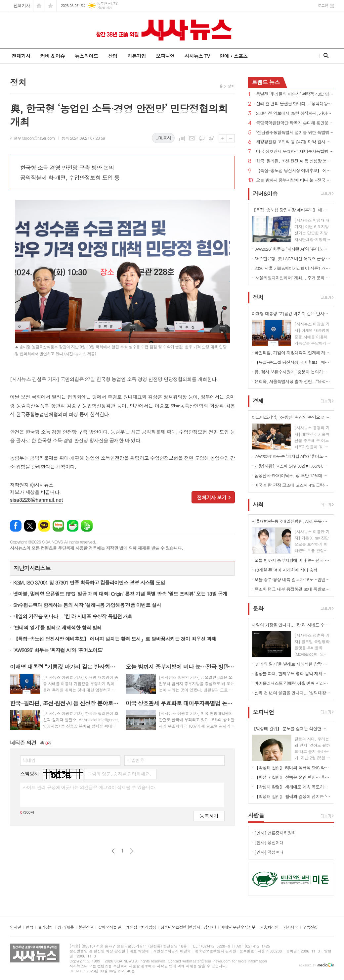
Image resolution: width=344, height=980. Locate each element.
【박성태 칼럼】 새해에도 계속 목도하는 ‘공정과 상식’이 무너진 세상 (292, 787)
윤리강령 (45, 927)
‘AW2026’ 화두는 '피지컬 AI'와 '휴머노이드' (58, 650)
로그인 (323, 5)
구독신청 (310, 927)
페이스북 (16, 526)
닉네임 (29, 760)
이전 (113, 851)
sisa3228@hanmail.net (36, 500)
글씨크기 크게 (223, 138)
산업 (112, 56)
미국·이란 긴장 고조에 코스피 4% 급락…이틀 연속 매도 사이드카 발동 (292, 485)
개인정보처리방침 (141, 927)
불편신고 (86, 927)
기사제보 (291, 927)
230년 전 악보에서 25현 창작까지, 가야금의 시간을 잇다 (295, 113)
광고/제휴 (66, 927)
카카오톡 (44, 526)
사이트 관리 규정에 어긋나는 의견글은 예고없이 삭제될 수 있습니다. (89, 787)
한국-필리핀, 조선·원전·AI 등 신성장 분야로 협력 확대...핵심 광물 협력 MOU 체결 (295, 161)
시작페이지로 (39, 6)
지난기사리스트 (32, 568)
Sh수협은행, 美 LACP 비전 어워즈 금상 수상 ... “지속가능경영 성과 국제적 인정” (292, 258)
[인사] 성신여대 (269, 842)
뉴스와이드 (86, 56)
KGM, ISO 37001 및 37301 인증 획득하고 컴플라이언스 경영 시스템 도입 (89, 582)
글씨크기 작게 (231, 138)
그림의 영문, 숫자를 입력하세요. (119, 774)
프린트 (202, 138)
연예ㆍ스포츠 (234, 56)
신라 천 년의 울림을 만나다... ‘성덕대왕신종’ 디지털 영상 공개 (295, 104)
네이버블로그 (58, 526)
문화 (258, 608)
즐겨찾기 (51, 6)
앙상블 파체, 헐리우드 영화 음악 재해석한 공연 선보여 (292, 673)
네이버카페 (73, 526)
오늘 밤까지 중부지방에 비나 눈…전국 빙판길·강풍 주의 (295, 180)
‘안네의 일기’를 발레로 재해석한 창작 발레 (57, 627)
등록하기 (209, 816)
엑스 (30, 526)
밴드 (87, 526)
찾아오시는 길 (110, 927)
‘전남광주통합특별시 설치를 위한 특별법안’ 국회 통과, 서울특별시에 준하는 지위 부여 (295, 133)
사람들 (256, 815)
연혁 (30, 927)
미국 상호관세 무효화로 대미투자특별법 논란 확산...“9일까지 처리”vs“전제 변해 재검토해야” (295, 152)
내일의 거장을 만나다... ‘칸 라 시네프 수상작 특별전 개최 (73, 616)
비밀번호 (135, 760)
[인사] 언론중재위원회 (275, 833)
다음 (131, 851)
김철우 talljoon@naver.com (32, 138)
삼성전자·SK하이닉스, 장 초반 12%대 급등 (292, 475)
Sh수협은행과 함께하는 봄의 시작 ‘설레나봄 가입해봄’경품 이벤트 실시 (87, 605)
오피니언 (165, 56)
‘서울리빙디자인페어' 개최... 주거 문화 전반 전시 (292, 278)
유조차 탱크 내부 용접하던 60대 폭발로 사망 (292, 589)
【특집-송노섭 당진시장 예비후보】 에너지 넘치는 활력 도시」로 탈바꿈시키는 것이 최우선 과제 (115, 639)
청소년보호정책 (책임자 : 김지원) (188, 927)
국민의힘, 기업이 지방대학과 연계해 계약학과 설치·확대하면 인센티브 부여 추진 (292, 353)
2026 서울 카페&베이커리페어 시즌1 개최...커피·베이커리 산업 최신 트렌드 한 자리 (292, 268)
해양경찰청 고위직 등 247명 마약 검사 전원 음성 (295, 142)
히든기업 (136, 56)
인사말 (16, 927)
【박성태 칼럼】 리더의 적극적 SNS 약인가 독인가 (292, 768)
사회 (258, 505)
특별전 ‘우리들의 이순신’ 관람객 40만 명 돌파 (295, 94)
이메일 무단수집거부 (238, 927)
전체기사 (22, 5)
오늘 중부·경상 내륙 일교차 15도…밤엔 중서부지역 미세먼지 (292, 579)
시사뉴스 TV (197, 56)
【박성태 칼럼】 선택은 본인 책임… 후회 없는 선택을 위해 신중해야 (292, 777)
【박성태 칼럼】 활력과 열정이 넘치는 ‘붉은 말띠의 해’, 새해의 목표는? (292, 796)
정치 (231, 86)
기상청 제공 (104, 8)
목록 (182, 138)
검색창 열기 (325, 56)
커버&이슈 (265, 193)
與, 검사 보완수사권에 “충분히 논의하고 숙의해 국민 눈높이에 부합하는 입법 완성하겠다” (292, 372)
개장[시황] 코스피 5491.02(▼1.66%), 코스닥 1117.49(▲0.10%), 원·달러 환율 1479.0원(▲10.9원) (292, 466)
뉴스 (266, 82)
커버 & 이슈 (52, 56)
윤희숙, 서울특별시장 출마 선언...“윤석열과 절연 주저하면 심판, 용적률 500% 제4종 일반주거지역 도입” (292, 381)
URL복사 (163, 138)
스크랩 (212, 138)
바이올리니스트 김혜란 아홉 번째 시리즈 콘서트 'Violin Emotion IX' (292, 683)
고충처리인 (269, 927)
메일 (192, 138)
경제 (258, 401)
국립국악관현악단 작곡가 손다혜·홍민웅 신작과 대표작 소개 (295, 123)
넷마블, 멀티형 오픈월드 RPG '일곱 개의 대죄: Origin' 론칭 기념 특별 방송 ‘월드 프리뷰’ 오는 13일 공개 (120, 594)
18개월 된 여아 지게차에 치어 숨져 (286, 570)
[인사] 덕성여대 (269, 852)
